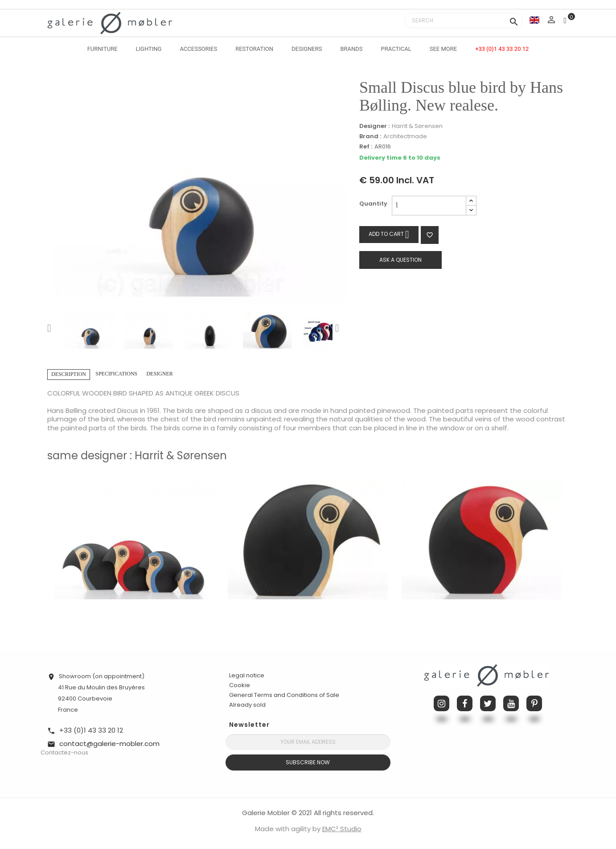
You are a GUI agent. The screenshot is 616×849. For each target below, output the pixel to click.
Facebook (465, 703)
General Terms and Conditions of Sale (284, 695)
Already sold (247, 705)
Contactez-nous (64, 752)
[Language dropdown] (534, 20)
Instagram (441, 703)
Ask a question (400, 260)
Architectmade (405, 136)
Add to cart (389, 234)
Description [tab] (69, 374)
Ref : (366, 147)
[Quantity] (429, 206)
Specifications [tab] (116, 374)
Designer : (374, 126)
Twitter (488, 703)
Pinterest (534, 703)
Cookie (240, 685)
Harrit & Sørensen (417, 126)
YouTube (511, 703)
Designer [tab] (159, 374)
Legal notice (247, 675)
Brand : (370, 136)
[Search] (464, 21)
